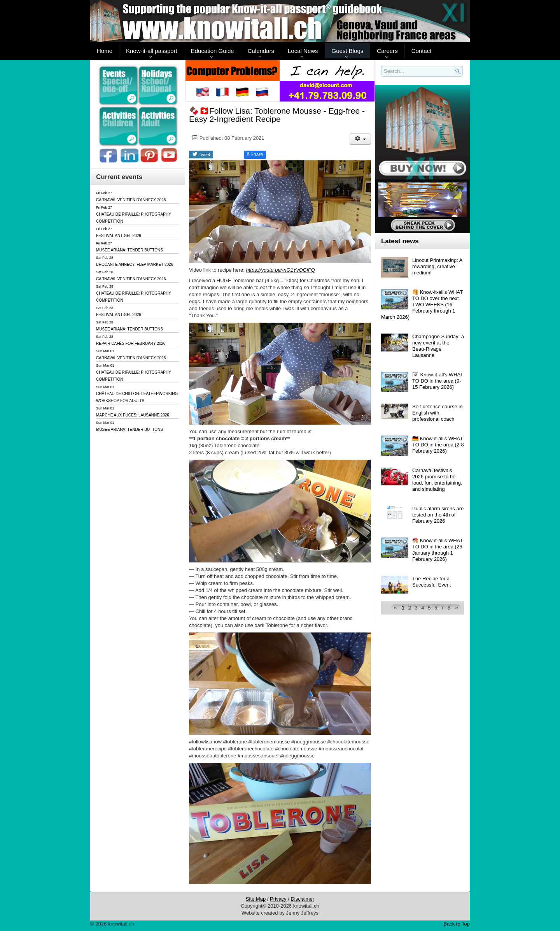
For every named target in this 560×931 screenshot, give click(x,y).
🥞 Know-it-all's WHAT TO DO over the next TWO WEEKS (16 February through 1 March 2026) (422, 305)
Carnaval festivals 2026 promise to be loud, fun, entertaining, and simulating (437, 480)
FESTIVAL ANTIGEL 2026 (119, 236)
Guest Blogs (348, 51)
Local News (303, 51)
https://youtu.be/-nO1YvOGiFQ (280, 270)
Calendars (261, 51)
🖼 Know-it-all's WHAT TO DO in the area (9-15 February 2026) (438, 381)
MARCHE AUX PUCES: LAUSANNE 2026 (133, 415)
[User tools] (360, 139)
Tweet (201, 154)
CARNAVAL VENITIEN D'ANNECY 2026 (131, 200)
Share (255, 154)
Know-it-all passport (152, 51)
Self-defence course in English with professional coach (437, 413)
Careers (387, 51)
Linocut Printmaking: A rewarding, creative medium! (437, 266)
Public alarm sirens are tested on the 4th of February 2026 (438, 515)
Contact (422, 51)
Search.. (382, 77)
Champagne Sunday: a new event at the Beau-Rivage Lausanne (438, 346)
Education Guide (213, 51)
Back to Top (457, 924)
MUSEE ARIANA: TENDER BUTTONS (129, 250)
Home (105, 51)
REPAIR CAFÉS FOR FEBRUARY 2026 (131, 343)
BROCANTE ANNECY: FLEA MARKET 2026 (135, 264)
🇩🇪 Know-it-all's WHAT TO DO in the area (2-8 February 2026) (438, 445)
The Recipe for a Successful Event (432, 582)
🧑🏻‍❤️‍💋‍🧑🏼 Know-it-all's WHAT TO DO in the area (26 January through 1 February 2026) (437, 550)
